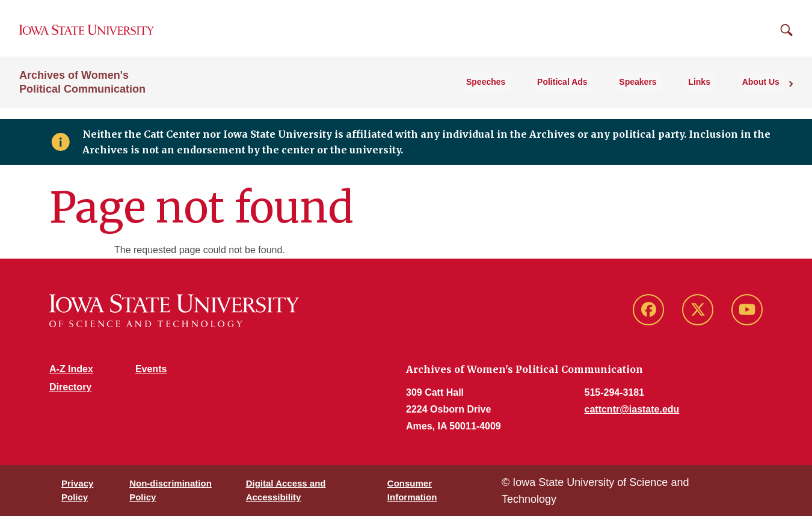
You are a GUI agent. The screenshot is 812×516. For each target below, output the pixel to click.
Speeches (521, 93)
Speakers (658, 93)
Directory (70, 387)
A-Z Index (71, 369)
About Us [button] (766, 93)
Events (151, 369)
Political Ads (590, 93)
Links (712, 93)
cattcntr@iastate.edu (632, 409)
